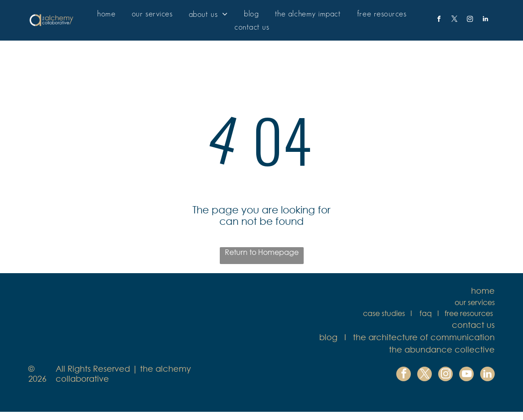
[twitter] (454, 20)
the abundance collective (442, 349)
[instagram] (470, 20)
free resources (469, 313)
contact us (473, 325)
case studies (384, 313)
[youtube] (466, 375)
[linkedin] (485, 20)
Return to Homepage (262, 252)
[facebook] (439, 20)
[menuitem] (106, 14)
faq (426, 313)
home (483, 290)
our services (475, 302)
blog (328, 337)
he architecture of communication (425, 337)
